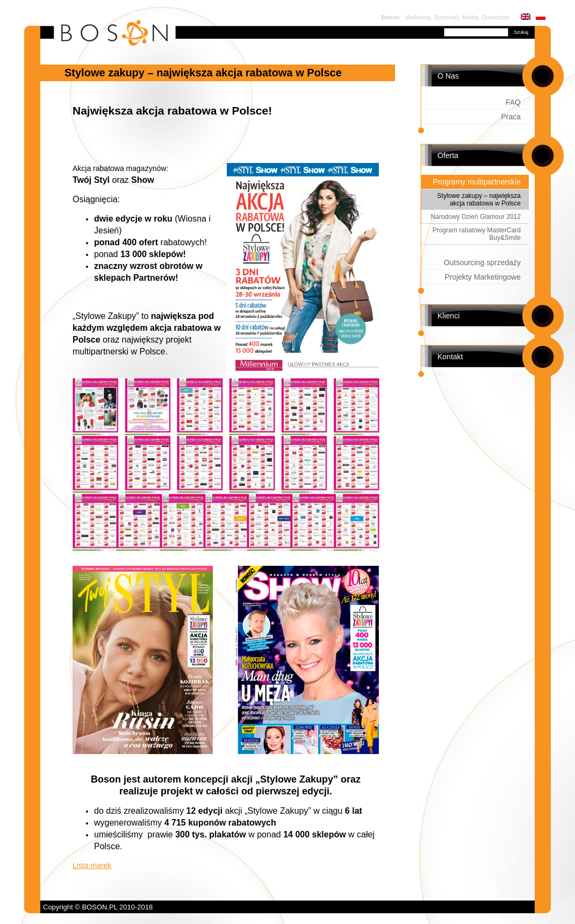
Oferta (448, 155)
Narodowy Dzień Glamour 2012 (476, 217)
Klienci (448, 316)
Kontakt (450, 357)
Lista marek (92, 865)
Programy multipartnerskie (477, 182)
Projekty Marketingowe (483, 277)
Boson (390, 17)
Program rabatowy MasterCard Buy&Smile (477, 234)
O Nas (448, 76)
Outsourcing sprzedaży (482, 262)
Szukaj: (429, 31)
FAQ (513, 102)
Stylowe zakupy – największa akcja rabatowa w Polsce (479, 200)
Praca (511, 117)
